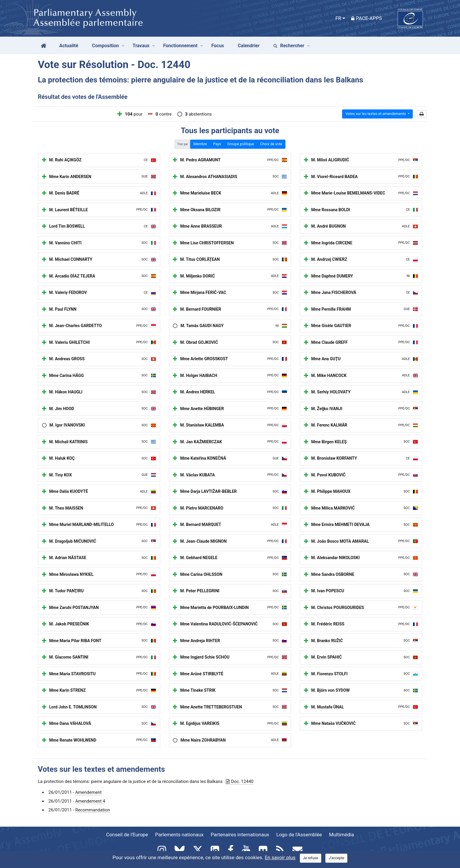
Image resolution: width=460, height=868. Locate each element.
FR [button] (338, 18)
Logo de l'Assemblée (299, 835)
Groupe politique (240, 144)
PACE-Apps (367, 18)
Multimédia (342, 835)
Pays (217, 144)
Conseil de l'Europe (127, 835)
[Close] (311, 858)
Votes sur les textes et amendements (376, 114)
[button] (422, 114)
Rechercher (289, 46)
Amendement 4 (90, 801)
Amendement (88, 792)
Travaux (141, 46)
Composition (106, 46)
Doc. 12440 (240, 781)
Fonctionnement (180, 46)
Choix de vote (271, 144)
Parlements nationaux (179, 835)
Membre (200, 144)
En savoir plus (280, 857)
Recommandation (92, 810)
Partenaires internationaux (240, 835)
